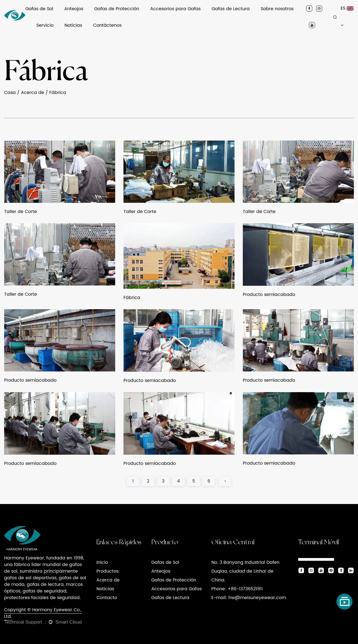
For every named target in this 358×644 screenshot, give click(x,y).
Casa (10, 93)
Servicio (45, 25)
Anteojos (74, 9)
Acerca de (33, 93)
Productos (107, 571)
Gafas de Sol (39, 9)
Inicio (102, 562)
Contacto (107, 598)
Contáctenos (107, 25)
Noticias (73, 25)
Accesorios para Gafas (175, 9)
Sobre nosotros (277, 9)
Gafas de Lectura (231, 9)
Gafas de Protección (117, 9)
